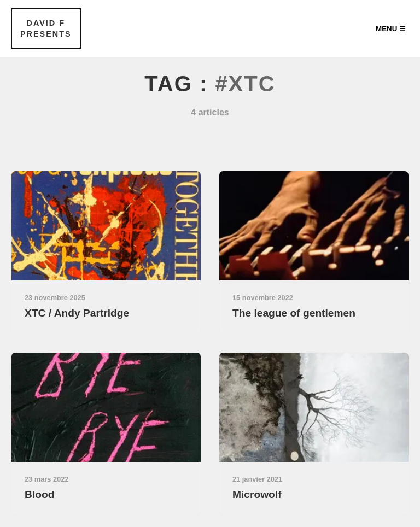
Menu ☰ (391, 29)
